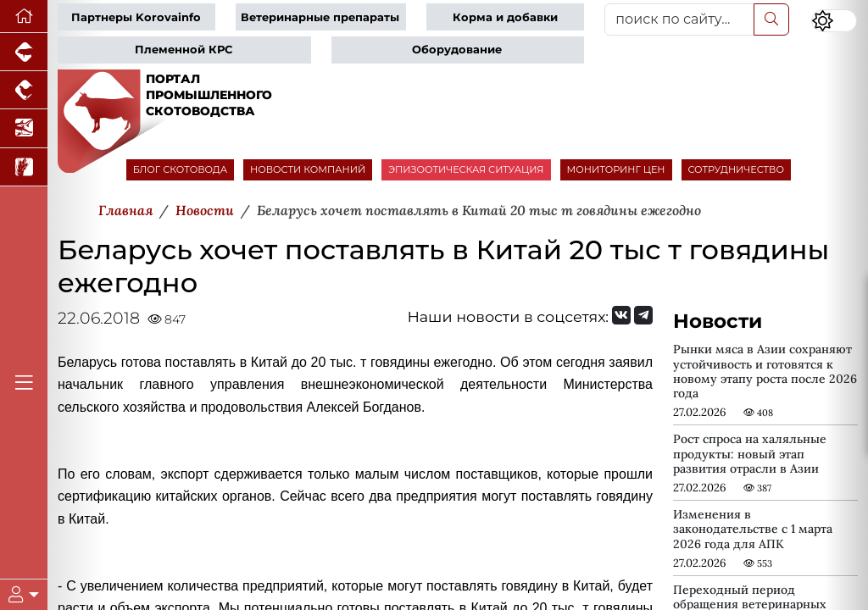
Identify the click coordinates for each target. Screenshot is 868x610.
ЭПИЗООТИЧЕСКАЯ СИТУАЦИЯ (466, 169)
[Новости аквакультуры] (24, 128)
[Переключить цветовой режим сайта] (834, 21)
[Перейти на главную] (24, 17)
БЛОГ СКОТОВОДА (180, 169)
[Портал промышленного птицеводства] (24, 90)
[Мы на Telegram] (643, 315)
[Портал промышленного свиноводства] (24, 52)
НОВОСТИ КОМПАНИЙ (308, 169)
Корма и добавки (505, 17)
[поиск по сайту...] (679, 19)
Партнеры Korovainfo (136, 17)
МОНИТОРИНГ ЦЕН (616, 169)
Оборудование (457, 50)
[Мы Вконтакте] (621, 315)
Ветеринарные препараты (320, 17)
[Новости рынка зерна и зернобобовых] (24, 167)
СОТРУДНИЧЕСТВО (737, 169)
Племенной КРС (184, 50)
